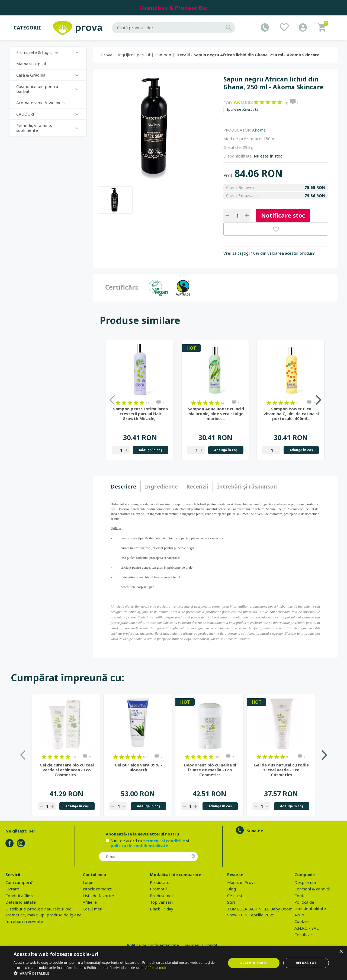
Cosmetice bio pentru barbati (37, 89)
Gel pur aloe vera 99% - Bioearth (138, 767)
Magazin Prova (241, 882)
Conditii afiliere (20, 896)
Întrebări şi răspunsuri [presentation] (247, 486)
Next (318, 400)
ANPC (300, 915)
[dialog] (173, 963)
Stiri (231, 902)
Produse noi (161, 896)
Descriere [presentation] (123, 486)
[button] (117, 973)
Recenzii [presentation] (197, 486)
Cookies (302, 921)
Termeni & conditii (312, 889)
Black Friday (162, 909)
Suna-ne (255, 831)
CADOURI (25, 114)
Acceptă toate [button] (254, 963)
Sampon (163, 55)
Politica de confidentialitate (153, 945)
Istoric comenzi (97, 889)
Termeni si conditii (202, 945)
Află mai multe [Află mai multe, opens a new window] (157, 968)
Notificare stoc (283, 215)
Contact (302, 896)
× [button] (341, 952)
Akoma (259, 130)
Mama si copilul (31, 64)
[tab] (126, 487)
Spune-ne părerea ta (242, 110)
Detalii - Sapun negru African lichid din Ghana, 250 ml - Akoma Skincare (248, 55)
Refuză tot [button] (306, 963)
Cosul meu (92, 909)
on (256, 102)
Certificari (304, 935)
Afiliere (90, 902)
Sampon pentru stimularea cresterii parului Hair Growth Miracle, (140, 414)
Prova (107, 55)
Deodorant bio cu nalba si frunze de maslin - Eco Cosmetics (210, 770)
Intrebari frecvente (24, 921)
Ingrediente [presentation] (161, 486)
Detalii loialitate (21, 902)
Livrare (12, 889)
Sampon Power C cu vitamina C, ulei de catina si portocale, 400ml (291, 414)
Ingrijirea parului (134, 55)
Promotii (158, 889)
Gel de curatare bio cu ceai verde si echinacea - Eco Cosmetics (67, 770)
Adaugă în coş (150, 450)
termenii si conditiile (164, 841)
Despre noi (305, 882)
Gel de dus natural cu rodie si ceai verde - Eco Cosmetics (281, 770)
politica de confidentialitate (139, 845)
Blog (232, 889)
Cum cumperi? (19, 882)
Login (88, 882)
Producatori (161, 882)
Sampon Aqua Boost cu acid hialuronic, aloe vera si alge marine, (216, 414)
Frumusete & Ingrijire (37, 52)
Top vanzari (161, 902)
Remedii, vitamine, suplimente (34, 128)
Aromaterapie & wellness (41, 103)
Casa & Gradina (31, 75)
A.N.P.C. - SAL (306, 928)
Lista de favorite (98, 896)
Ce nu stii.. (237, 896)
